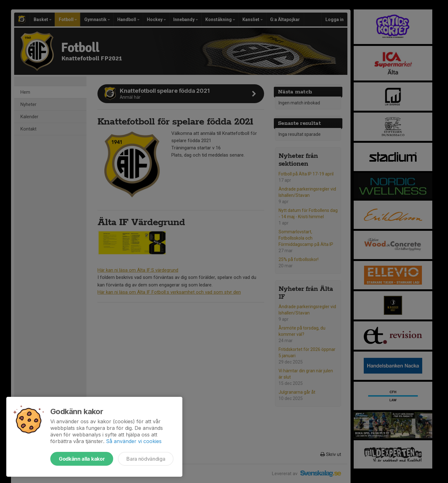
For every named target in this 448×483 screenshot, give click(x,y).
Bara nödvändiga (146, 459)
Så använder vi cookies (134, 441)
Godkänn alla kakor (82, 459)
